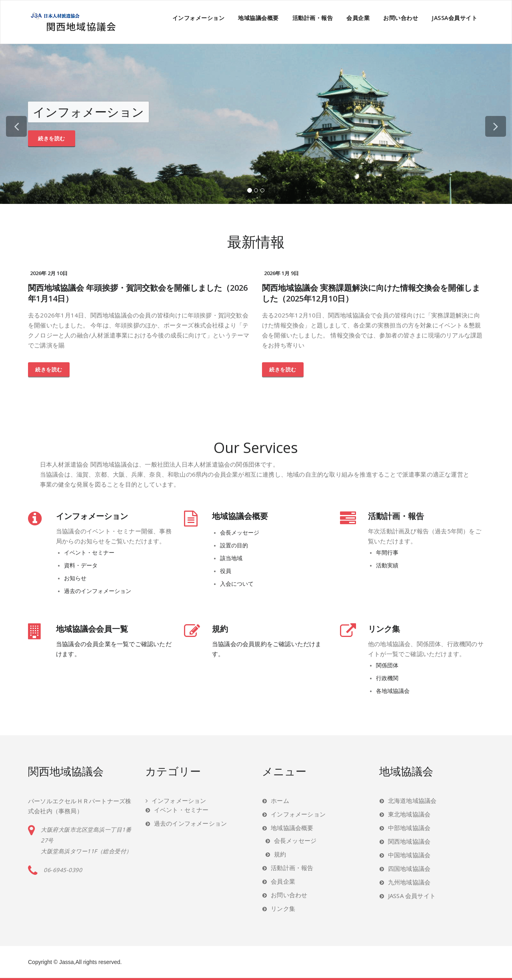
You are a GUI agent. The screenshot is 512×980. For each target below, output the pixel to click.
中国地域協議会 (409, 855)
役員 (226, 571)
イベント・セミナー (89, 553)
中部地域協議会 (409, 828)
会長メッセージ (240, 533)
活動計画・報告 (313, 18)
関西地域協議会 (409, 841)
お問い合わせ (401, 18)
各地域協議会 (393, 691)
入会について (237, 584)
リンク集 (384, 629)
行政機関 (387, 678)
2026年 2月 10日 (49, 273)
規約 (220, 629)
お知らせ (75, 578)
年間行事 (387, 553)
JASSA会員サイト (454, 18)
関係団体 (387, 665)
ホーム (280, 800)
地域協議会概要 (258, 18)
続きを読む (52, 138)
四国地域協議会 (409, 868)
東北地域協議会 (409, 814)
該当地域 (231, 558)
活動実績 (387, 565)
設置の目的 (234, 545)
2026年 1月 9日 (281, 273)
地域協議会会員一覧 (92, 629)
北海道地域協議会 (412, 800)
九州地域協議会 (409, 882)
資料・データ (81, 565)
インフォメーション (199, 18)
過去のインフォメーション (98, 591)
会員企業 (358, 18)
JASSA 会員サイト (412, 896)
